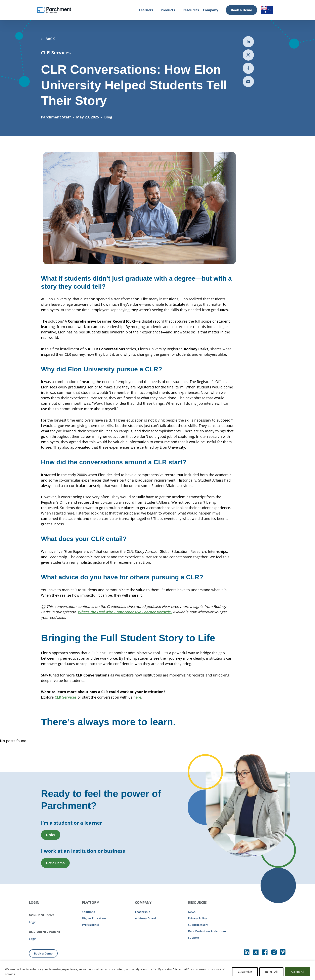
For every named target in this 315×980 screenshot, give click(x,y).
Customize (245, 972)
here (137, 715)
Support (194, 938)
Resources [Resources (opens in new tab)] (191, 10)
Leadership (143, 912)
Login (33, 922)
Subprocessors (198, 925)
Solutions (88, 912)
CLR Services (66, 715)
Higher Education (94, 918)
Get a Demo (55, 881)
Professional (91, 925)
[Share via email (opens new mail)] (248, 81)
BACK (48, 39)
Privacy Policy (197, 918)
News (192, 912)
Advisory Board (145, 918)
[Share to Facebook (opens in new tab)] (248, 68)
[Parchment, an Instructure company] (54, 10)
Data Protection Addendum (207, 931)
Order (51, 853)
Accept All (298, 972)
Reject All (271, 972)
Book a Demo (241, 10)
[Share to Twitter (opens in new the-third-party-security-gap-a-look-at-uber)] (248, 55)
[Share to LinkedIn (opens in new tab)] (248, 42)
